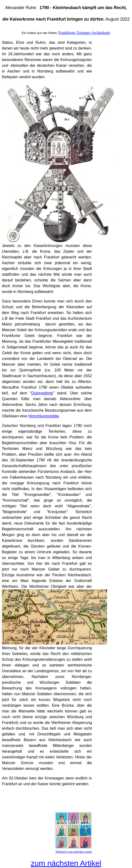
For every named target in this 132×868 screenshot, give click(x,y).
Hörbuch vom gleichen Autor (74, 852)
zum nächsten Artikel (66, 863)
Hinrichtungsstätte (43, 416)
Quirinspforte (42, 393)
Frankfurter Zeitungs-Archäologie (84, 33)
